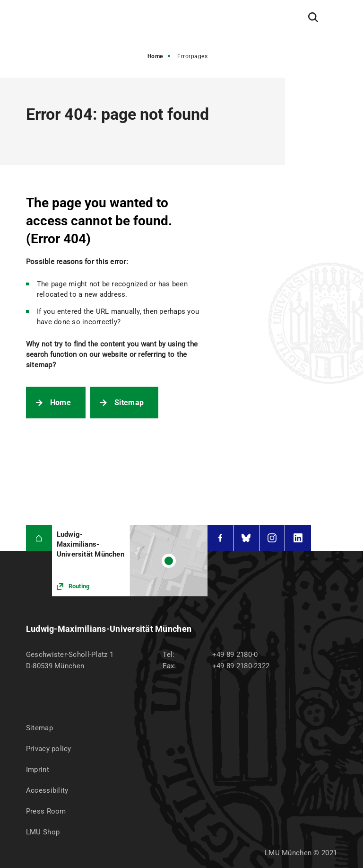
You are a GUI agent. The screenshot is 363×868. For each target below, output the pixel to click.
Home (155, 56)
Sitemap (129, 403)
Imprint (38, 770)
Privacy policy (49, 749)
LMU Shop (43, 832)
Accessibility (47, 790)
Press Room (46, 811)
